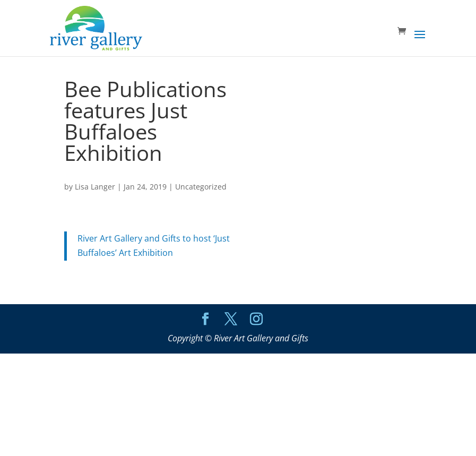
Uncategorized (201, 187)
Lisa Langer (95, 187)
